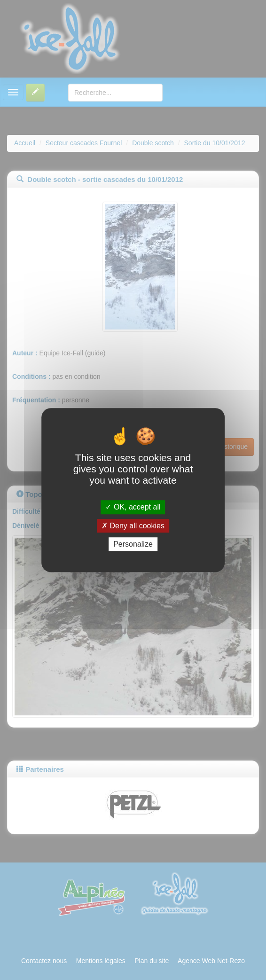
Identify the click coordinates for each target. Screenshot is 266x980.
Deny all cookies (133, 526)
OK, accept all (133, 507)
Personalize (133, 544)
